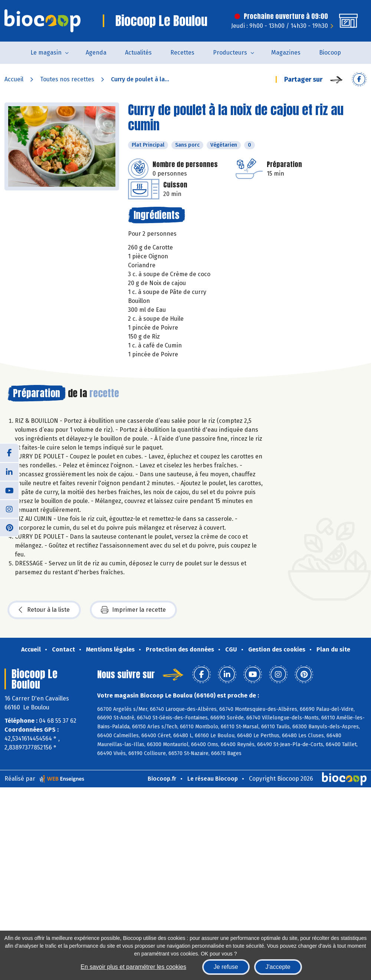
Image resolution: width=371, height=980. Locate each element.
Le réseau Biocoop (213, 779)
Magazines (286, 53)
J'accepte (278, 967)
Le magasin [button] (46, 53)
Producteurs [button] (230, 53)
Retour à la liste (44, 610)
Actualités (138, 53)
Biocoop (330, 53)
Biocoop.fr (162, 779)
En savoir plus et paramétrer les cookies (133, 967)
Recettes (182, 53)
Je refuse (226, 967)
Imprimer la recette (133, 610)
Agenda (96, 53)
